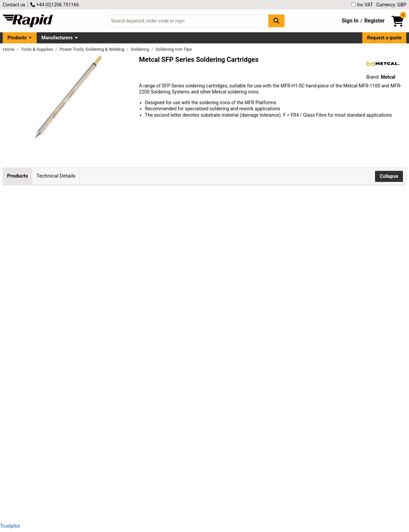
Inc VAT (362, 5)
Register (374, 21)
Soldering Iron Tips (174, 49)
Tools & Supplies (38, 49)
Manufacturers (57, 38)
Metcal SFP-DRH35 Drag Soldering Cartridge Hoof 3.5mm (116, 456)
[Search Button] (276, 21)
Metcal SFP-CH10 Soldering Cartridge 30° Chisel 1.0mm (115, 213)
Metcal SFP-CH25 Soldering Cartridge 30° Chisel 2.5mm (115, 308)
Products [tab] (17, 176)
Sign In (350, 21)
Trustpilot (10, 526)
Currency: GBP (391, 5)
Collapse (389, 176)
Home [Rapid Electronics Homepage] (9, 49)
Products (17, 38)
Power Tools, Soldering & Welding (92, 49)
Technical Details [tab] (56, 176)
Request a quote (384, 38)
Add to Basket (240, 214)
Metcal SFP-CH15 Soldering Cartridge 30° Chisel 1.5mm (115, 261)
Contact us (14, 5)
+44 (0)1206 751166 (54, 5)
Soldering (141, 49)
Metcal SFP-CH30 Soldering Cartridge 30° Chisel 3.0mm (115, 355)
